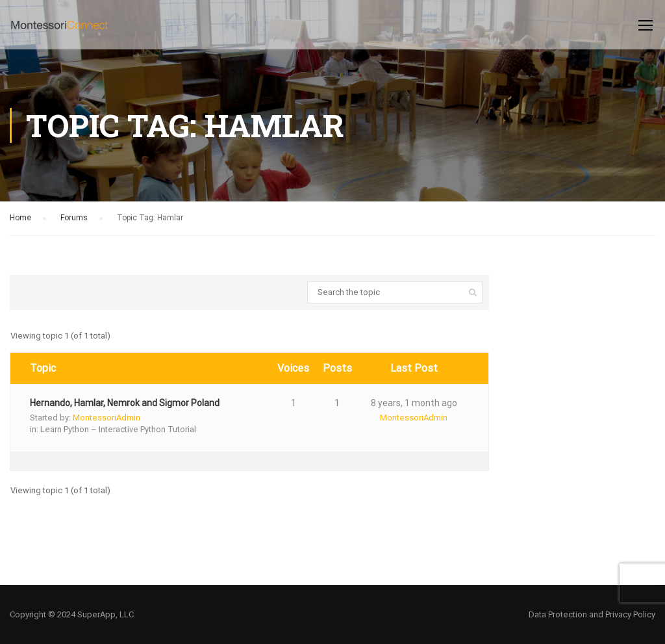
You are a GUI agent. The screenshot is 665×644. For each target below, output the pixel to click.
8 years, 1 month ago (414, 403)
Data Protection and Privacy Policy (592, 614)
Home (20, 218)
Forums (74, 218)
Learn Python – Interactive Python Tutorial (118, 429)
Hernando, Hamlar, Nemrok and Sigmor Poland (125, 403)
